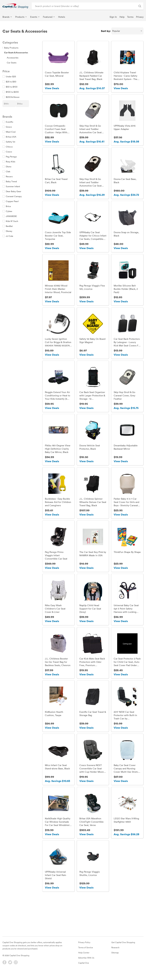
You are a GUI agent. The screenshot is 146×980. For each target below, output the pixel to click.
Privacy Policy (84, 948)
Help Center (84, 958)
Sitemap (115, 958)
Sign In (113, 17)
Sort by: (106, 31)
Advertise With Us (86, 963)
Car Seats (12, 63)
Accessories (13, 58)
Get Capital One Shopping (123, 948)
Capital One (84, 968)
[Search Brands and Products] (140, 6)
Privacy (140, 17)
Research (115, 953)
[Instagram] (16, 968)
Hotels (62, 17)
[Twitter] (10, 968)
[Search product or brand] (88, 6)
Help (122, 17)
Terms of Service (86, 953)
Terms (130, 17)
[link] (15, 6)
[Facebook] (4, 968)
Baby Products (10, 48)
